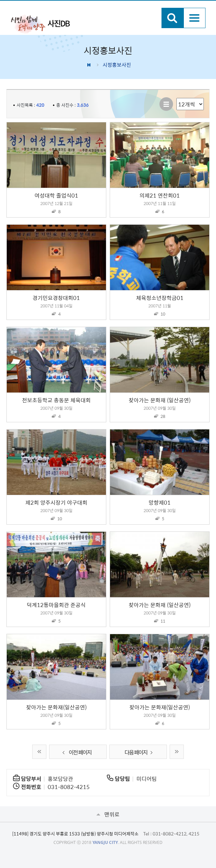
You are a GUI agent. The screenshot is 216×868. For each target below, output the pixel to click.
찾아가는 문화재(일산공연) (56, 707)
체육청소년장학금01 (160, 298)
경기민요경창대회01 (56, 298)
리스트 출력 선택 (177, 98)
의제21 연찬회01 (160, 195)
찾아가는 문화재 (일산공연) (160, 400)
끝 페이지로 (177, 752)
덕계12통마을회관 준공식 (56, 605)
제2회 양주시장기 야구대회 (56, 502)
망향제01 (160, 502)
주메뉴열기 (195, 18)
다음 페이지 (140, 752)
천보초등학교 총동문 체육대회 (56, 400)
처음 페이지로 (39, 752)
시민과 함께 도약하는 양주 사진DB (40, 24)
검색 (172, 18)
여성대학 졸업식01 (56, 195)
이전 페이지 (76, 752)
